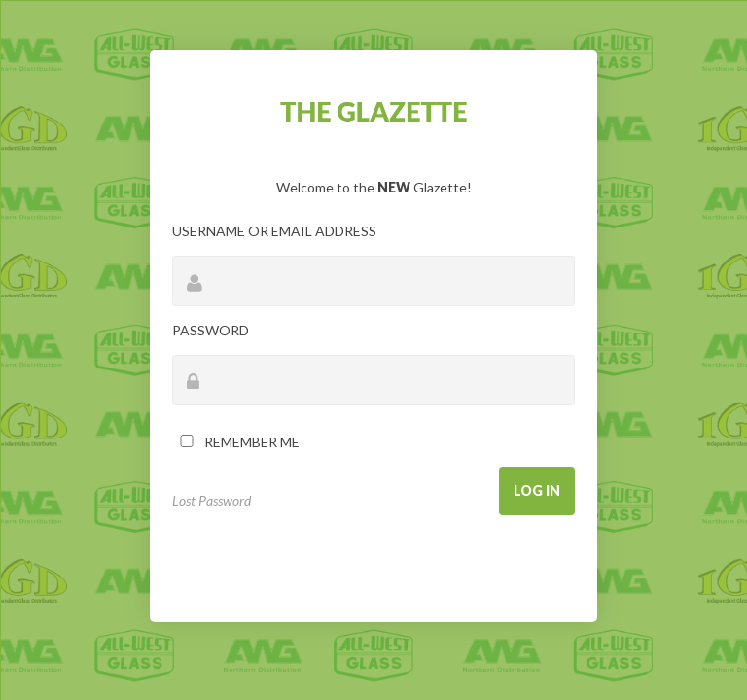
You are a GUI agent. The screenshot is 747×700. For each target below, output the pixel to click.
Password (211, 330)
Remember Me (236, 442)
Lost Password (212, 500)
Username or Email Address (274, 231)
